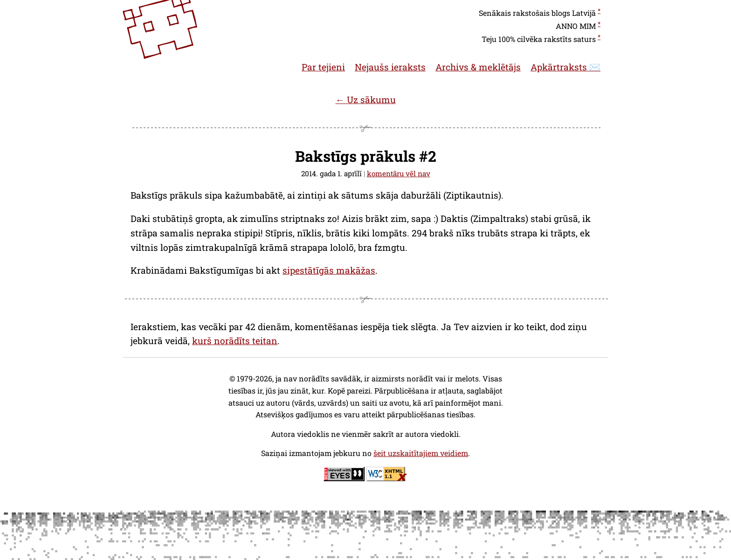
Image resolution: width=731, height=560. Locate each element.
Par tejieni (323, 67)
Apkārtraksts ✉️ (565, 67)
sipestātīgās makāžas (329, 270)
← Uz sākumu (365, 100)
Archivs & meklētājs (478, 67)
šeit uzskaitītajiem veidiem (421, 453)
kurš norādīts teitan (235, 341)
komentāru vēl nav (399, 173)
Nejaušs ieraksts (390, 67)
